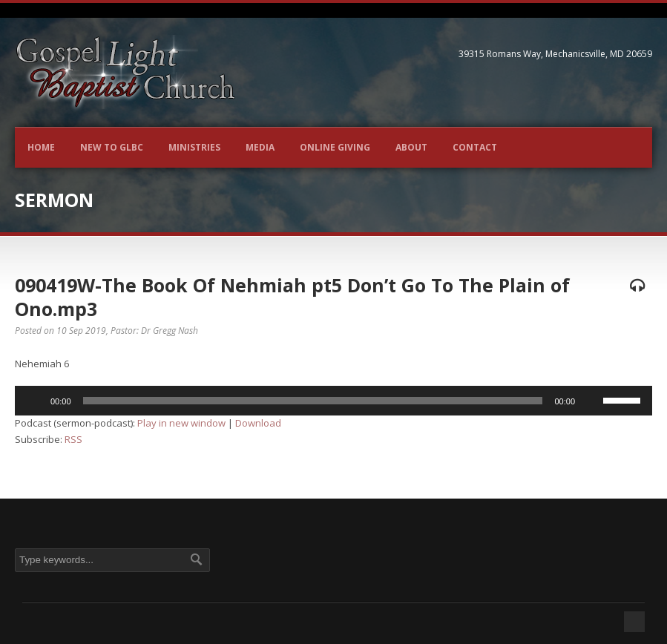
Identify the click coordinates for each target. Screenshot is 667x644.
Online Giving (335, 147)
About (411, 147)
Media (260, 147)
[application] (333, 401)
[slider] (313, 401)
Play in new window (181, 423)
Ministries (194, 147)
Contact (475, 147)
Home (41, 147)
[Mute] (591, 401)
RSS (73, 439)
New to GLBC (112, 147)
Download (258, 423)
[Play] (34, 401)
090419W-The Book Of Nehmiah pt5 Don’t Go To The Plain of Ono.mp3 (292, 297)
